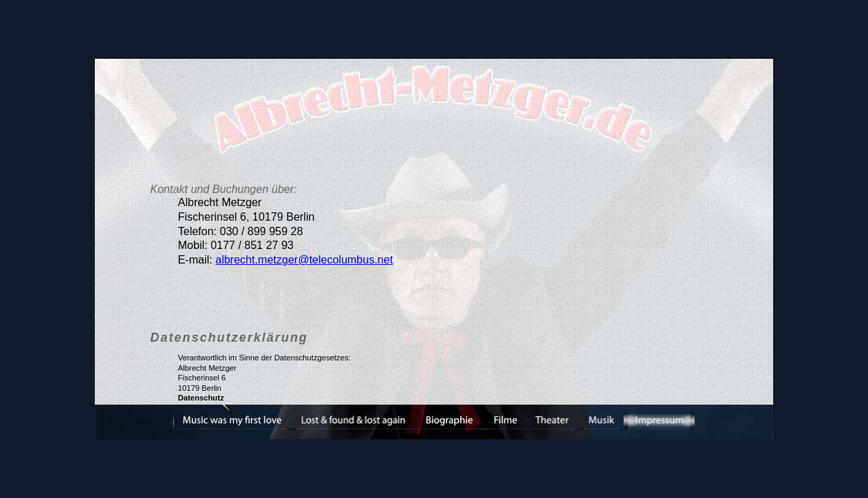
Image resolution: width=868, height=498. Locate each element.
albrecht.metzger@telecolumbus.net (304, 260)
